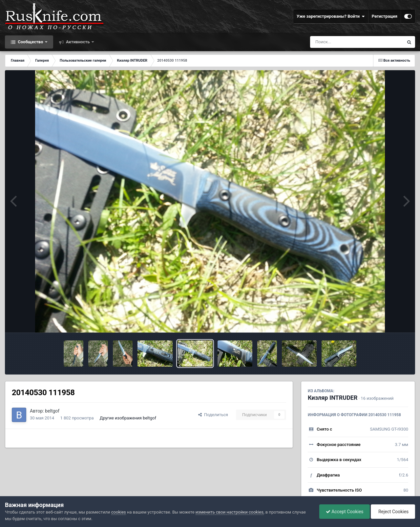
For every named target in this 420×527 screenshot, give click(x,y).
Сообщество (31, 42)
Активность (78, 42)
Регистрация (385, 16)
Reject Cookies (392, 512)
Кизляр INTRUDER (333, 398)
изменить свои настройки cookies (230, 512)
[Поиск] (345, 42)
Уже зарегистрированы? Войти (331, 16)
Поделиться (213, 415)
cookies (119, 512)
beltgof (52, 411)
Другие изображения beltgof (128, 418)
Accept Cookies (343, 512)
